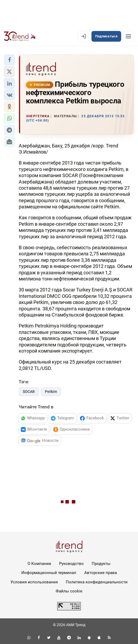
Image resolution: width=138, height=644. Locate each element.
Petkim (51, 392)
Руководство (71, 564)
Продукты (101, 564)
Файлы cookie (69, 591)
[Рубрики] (128, 36)
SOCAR (29, 392)
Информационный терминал (49, 573)
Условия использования (34, 582)
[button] (9, 60)
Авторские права (101, 573)
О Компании (39, 564)
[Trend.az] (20, 36)
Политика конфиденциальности (97, 582)
